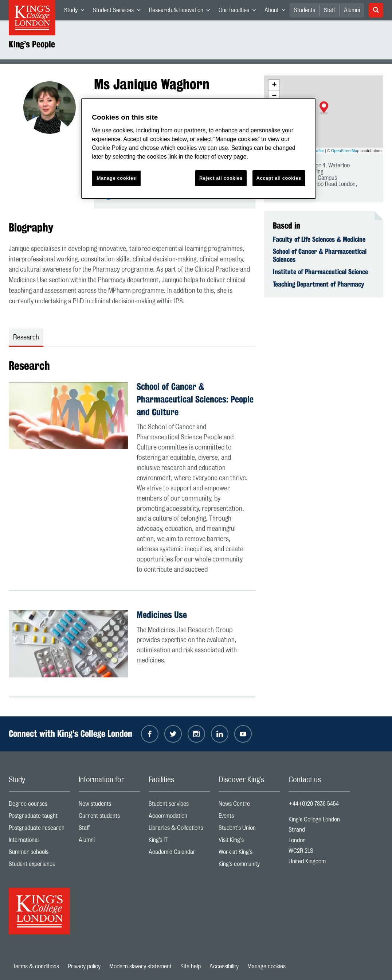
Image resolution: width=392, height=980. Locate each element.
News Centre (249, 806)
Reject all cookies (221, 178)
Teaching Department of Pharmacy (319, 284)
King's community (249, 866)
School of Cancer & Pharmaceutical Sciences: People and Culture (195, 399)
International (39, 842)
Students (305, 10)
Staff (330, 10)
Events (249, 818)
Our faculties (239, 12)
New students (109, 806)
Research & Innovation (182, 12)
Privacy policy (84, 967)
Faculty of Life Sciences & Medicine (319, 239)
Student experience (39, 866)
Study (76, 12)
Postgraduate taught (39, 818)
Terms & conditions (36, 967)
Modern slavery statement (140, 967)
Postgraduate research (39, 830)
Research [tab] (26, 338)
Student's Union (249, 830)
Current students (109, 818)
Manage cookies (266, 967)
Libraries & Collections (179, 830)
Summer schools (39, 854)
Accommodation (179, 818)
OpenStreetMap (345, 151)
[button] (324, 108)
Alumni (352, 10)
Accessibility (224, 967)
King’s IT (179, 842)
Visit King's (249, 842)
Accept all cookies (279, 178)
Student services (179, 806)
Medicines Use (162, 615)
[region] (199, 149)
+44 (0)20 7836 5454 (314, 804)
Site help (191, 967)
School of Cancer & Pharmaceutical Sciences (320, 255)
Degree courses (39, 806)
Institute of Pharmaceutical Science (320, 272)
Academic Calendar (179, 854)
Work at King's (249, 854)
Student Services (119, 12)
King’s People (32, 44)
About (277, 12)
